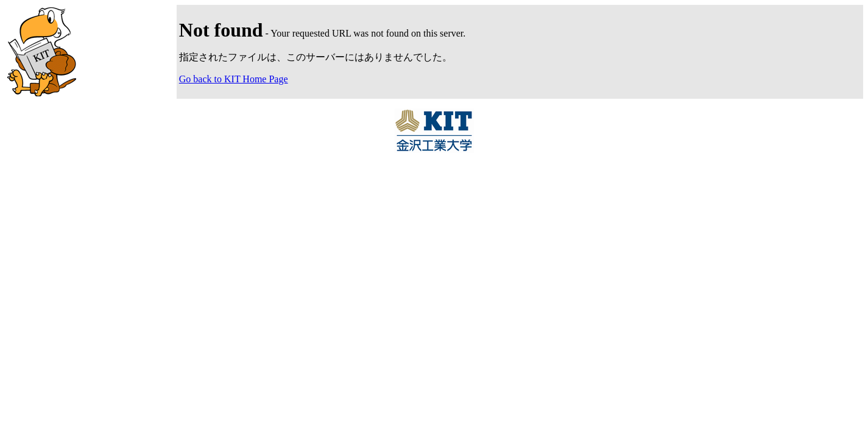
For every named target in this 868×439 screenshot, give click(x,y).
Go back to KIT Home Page (234, 79)
